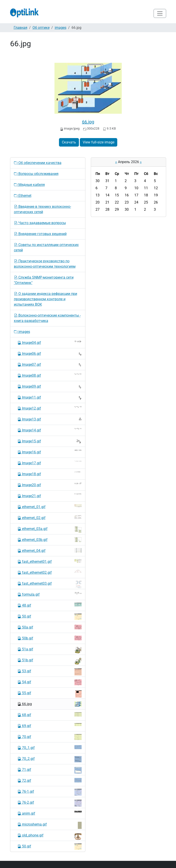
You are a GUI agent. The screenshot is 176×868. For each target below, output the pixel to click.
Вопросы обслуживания (36, 174)
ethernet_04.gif (50, 550)
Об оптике (41, 28)
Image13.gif (50, 419)
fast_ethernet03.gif (50, 584)
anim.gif (50, 813)
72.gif (50, 780)
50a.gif (50, 627)
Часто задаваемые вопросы (40, 223)
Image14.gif (50, 430)
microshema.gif (50, 825)
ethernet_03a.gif (50, 529)
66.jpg (88, 122)
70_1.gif (50, 747)
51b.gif (50, 661)
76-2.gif (50, 803)
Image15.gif (50, 441)
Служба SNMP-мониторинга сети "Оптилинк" (44, 280)
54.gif (50, 682)
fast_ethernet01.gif (50, 561)
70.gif (50, 737)
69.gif (50, 726)
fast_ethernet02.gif (50, 572)
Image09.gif (50, 387)
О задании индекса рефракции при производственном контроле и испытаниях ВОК (46, 299)
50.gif (50, 617)
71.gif (50, 770)
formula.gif (50, 594)
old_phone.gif (50, 836)
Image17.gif (50, 463)
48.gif (50, 605)
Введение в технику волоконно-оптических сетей (42, 209)
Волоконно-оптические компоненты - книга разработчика (47, 318)
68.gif (50, 715)
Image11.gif (50, 398)
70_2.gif (50, 759)
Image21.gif (50, 496)
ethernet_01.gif (50, 507)
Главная (21, 28)
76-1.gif (50, 792)
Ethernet (23, 196)
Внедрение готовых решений (40, 234)
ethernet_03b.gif (50, 540)
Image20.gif (50, 485)
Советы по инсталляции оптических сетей (46, 247)
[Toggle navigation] (160, 13)
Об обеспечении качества (38, 163)
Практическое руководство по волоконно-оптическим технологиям (45, 264)
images (61, 28)
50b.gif (50, 638)
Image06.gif (50, 354)
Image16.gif (50, 452)
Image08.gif (50, 375)
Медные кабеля (29, 185)
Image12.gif (50, 408)
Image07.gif (50, 364)
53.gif (50, 672)
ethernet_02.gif (50, 518)
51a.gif (50, 650)
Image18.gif (50, 474)
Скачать (69, 142)
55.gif (50, 694)
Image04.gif (50, 342)
